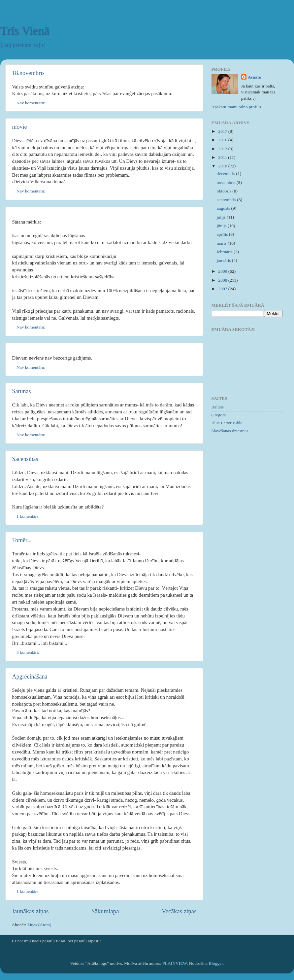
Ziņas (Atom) (39, 925)
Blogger (216, 963)
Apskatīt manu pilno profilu (236, 107)
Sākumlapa (105, 911)
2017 (223, 131)
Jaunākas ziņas (30, 911)
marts (222, 243)
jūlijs (222, 217)
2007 (223, 289)
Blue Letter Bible (227, 423)
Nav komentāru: (32, 103)
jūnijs (222, 226)
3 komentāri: (28, 652)
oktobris (225, 191)
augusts (224, 208)
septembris (227, 200)
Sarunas (22, 391)
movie (20, 127)
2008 (223, 280)
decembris (227, 174)
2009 (223, 271)
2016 (223, 140)
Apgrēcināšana (30, 677)
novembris (227, 182)
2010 (223, 166)
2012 (223, 149)
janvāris (224, 260)
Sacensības (25, 459)
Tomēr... (22, 540)
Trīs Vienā (25, 31)
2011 (223, 157)
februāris (225, 252)
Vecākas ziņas (179, 911)
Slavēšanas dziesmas (230, 431)
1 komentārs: (29, 516)
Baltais (218, 407)
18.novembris (29, 73)
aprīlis (223, 234)
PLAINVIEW (175, 963)
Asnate (254, 77)
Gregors (219, 415)
